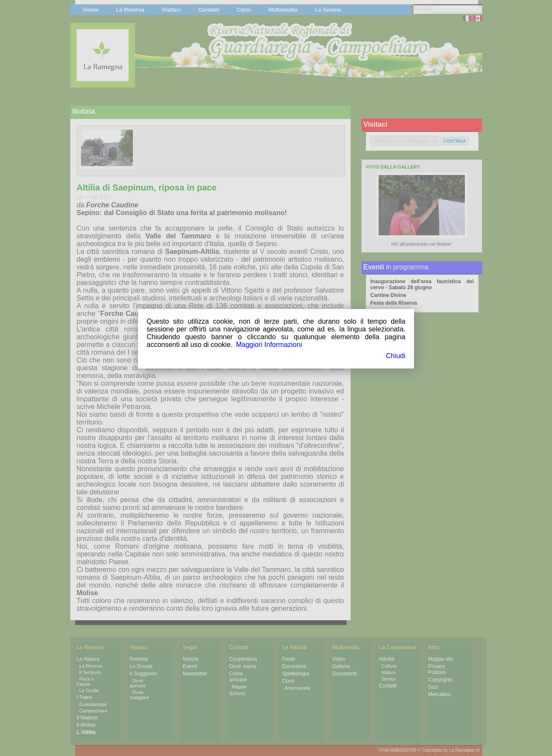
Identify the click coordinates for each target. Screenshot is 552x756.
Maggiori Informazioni (269, 345)
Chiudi (396, 356)
